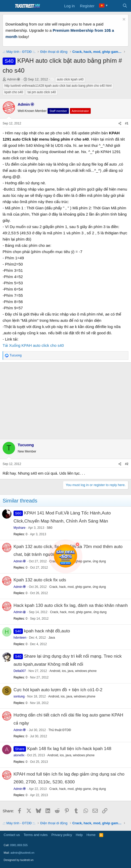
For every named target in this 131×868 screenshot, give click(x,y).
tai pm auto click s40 (42, 92)
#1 (127, 123)
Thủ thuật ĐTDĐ (60, 730)
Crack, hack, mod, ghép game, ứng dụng (78, 587)
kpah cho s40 (14, 92)
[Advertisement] (65, 400)
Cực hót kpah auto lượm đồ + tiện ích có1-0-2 (58, 690)
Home (91, 835)
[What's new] (114, 6)
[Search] (125, 6)
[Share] (120, 124)
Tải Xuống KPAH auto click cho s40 (33, 345)
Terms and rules (36, 835)
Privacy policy (62, 835)
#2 (127, 464)
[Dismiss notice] (123, 20)
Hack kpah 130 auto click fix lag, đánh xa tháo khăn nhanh (71, 605)
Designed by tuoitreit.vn (19, 860)
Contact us (12, 835)
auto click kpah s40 (70, 79)
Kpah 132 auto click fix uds (40, 580)
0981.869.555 (19, 845)
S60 (50, 528)
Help (79, 835)
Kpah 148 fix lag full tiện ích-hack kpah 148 (69, 749)
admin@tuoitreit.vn (22, 853)
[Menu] (7, 6)
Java (52, 638)
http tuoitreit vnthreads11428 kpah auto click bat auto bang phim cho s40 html (58, 86)
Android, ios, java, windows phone (73, 671)
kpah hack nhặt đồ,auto (47, 631)
